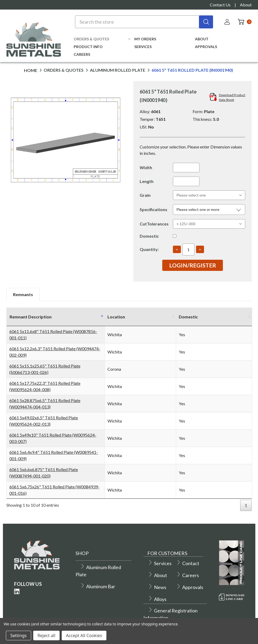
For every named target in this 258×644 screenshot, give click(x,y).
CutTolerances (154, 224)
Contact (188, 557)
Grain (145, 195)
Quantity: (149, 249)
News (157, 581)
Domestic (149, 236)
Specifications (153, 209)
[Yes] (175, 236)
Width (146, 167)
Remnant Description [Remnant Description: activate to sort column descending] (31, 317)
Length (147, 181)
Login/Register (193, 265)
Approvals (206, 47)
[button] (209, 210)
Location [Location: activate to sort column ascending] (129, 317)
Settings (18, 636)
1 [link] (246, 499)
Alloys (157, 593)
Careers (82, 54)
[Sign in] (228, 22)
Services (143, 47)
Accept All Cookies (84, 636)
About (246, 5)
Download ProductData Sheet (232, 97)
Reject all (46, 636)
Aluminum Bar (98, 580)
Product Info (88, 47)
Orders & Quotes (102, 39)
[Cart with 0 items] (243, 22)
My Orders (145, 39)
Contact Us (220, 5)
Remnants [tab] (23, 294)
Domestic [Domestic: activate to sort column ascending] (227, 317)
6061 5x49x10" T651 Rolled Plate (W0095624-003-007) (61, 435)
